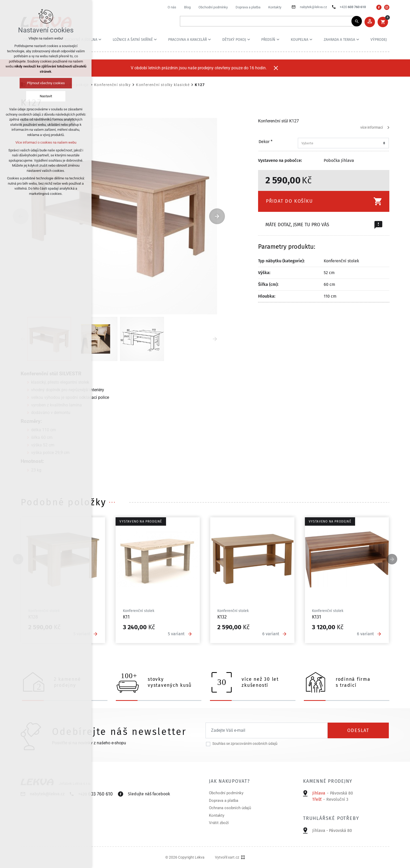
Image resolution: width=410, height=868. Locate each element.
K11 (126, 617)
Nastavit (46, 96)
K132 (222, 617)
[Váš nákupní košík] (383, 22)
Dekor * (266, 142)
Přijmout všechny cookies (46, 83)
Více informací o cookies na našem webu (46, 142)
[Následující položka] (217, 216)
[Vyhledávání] (357, 21)
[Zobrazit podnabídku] (100, 39)
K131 (317, 617)
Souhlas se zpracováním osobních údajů (245, 744)
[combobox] (342, 143)
